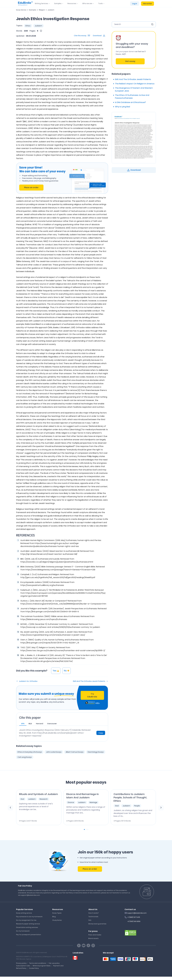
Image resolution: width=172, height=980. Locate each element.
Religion (42, 10)
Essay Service (21, 10)
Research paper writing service (28, 924)
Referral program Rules (42, 966)
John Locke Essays (54, 752)
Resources (72, 3)
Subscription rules (23, 966)
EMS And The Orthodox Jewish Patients (89, 681)
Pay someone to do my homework (29, 917)
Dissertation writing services (27, 927)
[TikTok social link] (88, 946)
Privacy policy (21, 963)
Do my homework (23, 931)
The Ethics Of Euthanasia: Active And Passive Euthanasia (132, 97)
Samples (58, 3)
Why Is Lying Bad (122, 107)
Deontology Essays (96, 752)
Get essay (130, 61)
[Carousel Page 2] (86, 829)
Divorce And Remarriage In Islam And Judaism (83, 796)
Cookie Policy (34, 968)
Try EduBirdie (92, 695)
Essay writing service (24, 913)
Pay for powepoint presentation (29, 935)
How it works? (93, 913)
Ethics (28, 26)
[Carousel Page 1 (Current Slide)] (84, 829)
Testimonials (93, 917)
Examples (33, 10)
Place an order (31, 187)
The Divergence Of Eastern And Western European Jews (134, 89)
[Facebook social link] (79, 946)
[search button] (152, 24)
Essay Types (57, 913)
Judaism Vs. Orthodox (28, 681)
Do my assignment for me (26, 920)
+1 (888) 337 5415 (134, 917)
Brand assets (93, 938)
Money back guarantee (97, 924)
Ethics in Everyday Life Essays (30, 752)
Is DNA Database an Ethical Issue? (130, 102)
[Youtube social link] (84, 946)
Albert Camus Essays (75, 752)
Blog (54, 917)
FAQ (90, 920)
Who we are (87, 3)
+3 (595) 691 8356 (134, 921)
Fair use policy (54, 963)
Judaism (51, 10)
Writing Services (41, 3)
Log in (135, 4)
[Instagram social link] (93, 946)
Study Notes (57, 920)
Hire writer (148, 4)
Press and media (95, 935)
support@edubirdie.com (137, 913)
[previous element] (10, 808)
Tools (100, 3)
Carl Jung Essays (25, 757)
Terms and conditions (38, 963)
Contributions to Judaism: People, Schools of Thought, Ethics (130, 797)
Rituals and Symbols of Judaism (39, 794)
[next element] (161, 808)
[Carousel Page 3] (88, 829)
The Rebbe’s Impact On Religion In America (135, 84)
